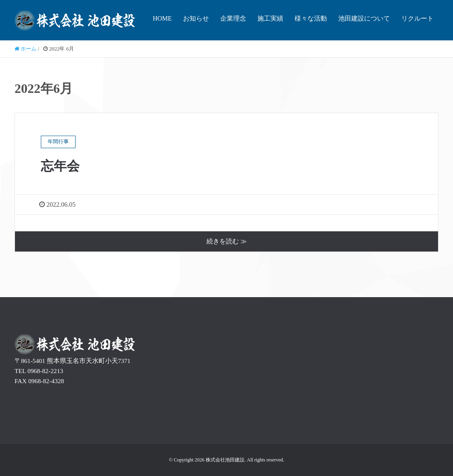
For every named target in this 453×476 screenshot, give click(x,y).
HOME (162, 18)
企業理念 (233, 18)
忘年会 (60, 166)
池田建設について (364, 18)
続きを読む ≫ (227, 241)
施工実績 (270, 18)
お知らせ (196, 18)
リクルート (417, 18)
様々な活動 (311, 18)
